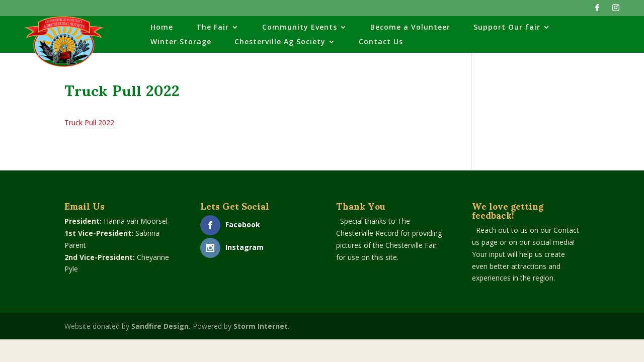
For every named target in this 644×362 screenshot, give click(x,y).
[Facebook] (597, 10)
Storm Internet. (262, 326)
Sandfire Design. (161, 326)
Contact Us (381, 42)
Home (162, 28)
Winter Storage (181, 42)
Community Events (300, 28)
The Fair (213, 28)
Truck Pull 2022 (89, 122)
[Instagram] (616, 10)
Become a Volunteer (410, 28)
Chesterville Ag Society (280, 42)
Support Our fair (507, 28)
